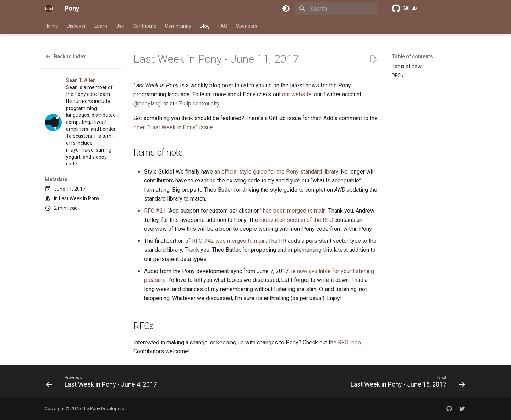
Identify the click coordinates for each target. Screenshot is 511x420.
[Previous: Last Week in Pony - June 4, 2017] (103, 383)
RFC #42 (203, 241)
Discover (76, 26)
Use (120, 26)
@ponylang (147, 103)
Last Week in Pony (79, 198)
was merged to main (241, 241)
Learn (101, 26)
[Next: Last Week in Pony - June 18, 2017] (406, 383)
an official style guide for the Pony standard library (276, 172)
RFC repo (349, 342)
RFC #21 (155, 211)
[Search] (336, 9)
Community (178, 26)
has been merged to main (294, 211)
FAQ (223, 26)
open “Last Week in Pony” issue (173, 127)
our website (297, 94)
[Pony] (49, 9)
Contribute (145, 26)
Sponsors (247, 26)
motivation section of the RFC (296, 220)
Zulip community (199, 103)
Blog (205, 26)
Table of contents (412, 56)
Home (51, 26)
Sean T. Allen (81, 80)
